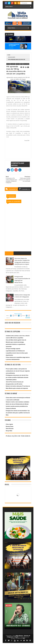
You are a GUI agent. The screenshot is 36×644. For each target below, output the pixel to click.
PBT (24, 638)
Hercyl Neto (9, 431)
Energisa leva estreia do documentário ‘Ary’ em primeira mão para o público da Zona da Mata (18, 413)
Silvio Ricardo (10, 429)
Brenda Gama (10, 426)
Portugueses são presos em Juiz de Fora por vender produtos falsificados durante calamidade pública (17, 377)
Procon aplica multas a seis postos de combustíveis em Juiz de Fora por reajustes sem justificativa (18, 371)
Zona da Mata (12, 57)
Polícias (18, 64)
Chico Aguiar (9, 424)
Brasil (7, 484)
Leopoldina (13, 64)
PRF (21, 64)
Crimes (8, 64)
